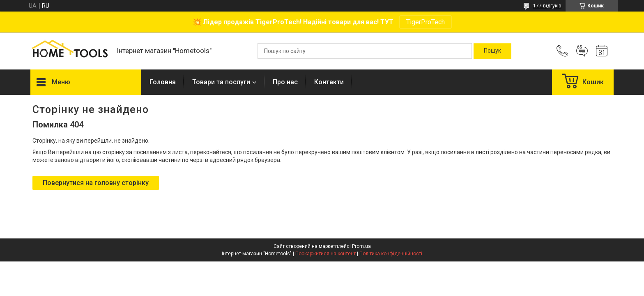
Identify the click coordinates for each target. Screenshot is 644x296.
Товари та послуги (221, 82)
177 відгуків (547, 6)
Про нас (285, 82)
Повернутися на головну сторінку (96, 183)
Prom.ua (361, 246)
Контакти (329, 82)
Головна (163, 82)
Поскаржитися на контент (325, 254)
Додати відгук (582, 51)
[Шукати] (492, 51)
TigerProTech (425, 22)
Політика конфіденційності (391, 254)
